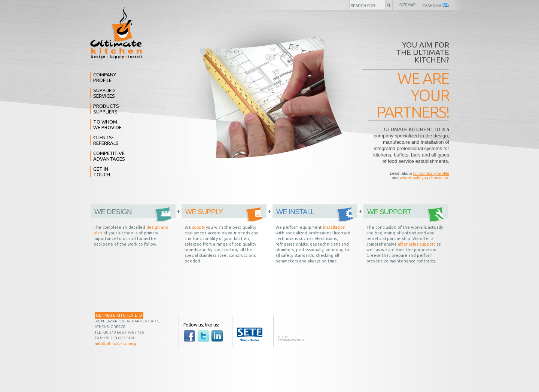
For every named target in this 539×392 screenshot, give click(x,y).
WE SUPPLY (204, 212)
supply (198, 227)
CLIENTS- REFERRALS (106, 140)
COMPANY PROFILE (105, 77)
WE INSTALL (295, 212)
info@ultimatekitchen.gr (116, 344)
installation (334, 227)
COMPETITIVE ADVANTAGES (109, 156)
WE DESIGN (113, 212)
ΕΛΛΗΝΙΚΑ (436, 5)
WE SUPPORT (389, 212)
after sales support (417, 244)
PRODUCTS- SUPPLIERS (107, 109)
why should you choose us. (424, 178)
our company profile (431, 173)
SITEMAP (408, 5)
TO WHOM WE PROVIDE (107, 124)
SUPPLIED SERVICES (104, 93)
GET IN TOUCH (102, 172)
